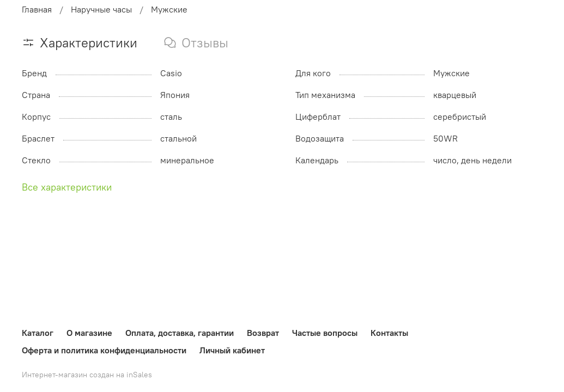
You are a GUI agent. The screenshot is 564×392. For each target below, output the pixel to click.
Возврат (263, 333)
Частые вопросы (325, 333)
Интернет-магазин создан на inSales (87, 375)
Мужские (169, 9)
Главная (37, 9)
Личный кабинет (232, 350)
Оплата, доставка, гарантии (180, 333)
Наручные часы (101, 9)
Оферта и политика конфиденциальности (104, 350)
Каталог (38, 333)
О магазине (89, 333)
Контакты (389, 333)
